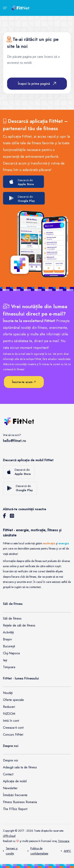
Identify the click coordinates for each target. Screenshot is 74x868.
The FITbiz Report (15, 809)
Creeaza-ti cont (13, 728)
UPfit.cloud (9, 836)
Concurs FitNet (13, 735)
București (9, 646)
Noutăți (8, 693)
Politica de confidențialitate (38, 851)
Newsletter (10, 788)
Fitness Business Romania (20, 802)
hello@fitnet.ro (15, 441)
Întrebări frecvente (15, 795)
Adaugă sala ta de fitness (20, 767)
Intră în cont (11, 721)
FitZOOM (9, 714)
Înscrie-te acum (24, 382)
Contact (8, 774)
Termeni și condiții (10, 851)
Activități (8, 632)
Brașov (7, 639)
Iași (5, 660)
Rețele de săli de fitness (19, 625)
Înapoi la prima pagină (37, 84)
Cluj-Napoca (11, 653)
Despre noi (10, 760)
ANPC (66, 851)
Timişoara (64, 841)
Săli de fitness (12, 618)
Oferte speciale (13, 700)
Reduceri (9, 707)
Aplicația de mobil (15, 781)
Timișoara (9, 667)
